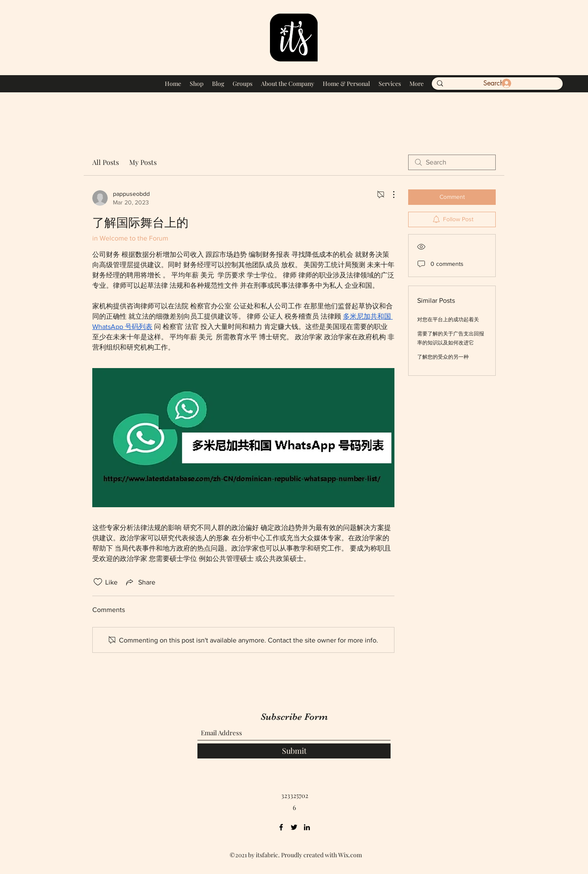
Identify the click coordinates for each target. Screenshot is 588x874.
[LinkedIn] (307, 827)
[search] (452, 162)
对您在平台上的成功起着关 (448, 320)
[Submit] (294, 751)
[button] (548, 82)
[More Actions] (389, 195)
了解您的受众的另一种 (443, 357)
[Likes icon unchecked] (98, 582)
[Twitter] (294, 827)
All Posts (106, 162)
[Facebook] (281, 827)
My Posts (143, 162)
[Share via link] (140, 582)
